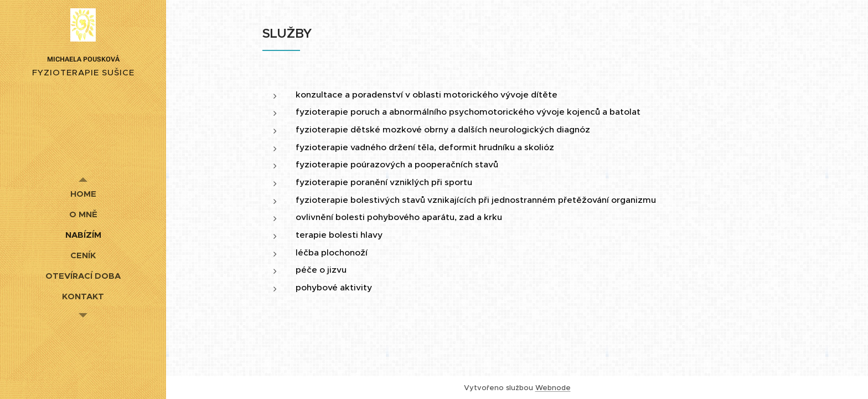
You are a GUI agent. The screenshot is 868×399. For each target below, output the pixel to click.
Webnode (553, 388)
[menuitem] (83, 194)
